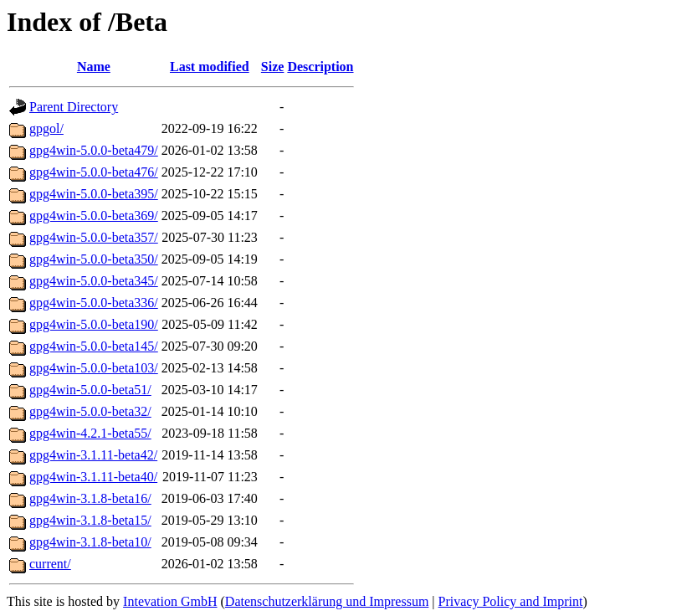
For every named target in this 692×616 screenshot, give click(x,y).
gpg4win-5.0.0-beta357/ (94, 237)
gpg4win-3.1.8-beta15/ (90, 520)
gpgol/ (46, 128)
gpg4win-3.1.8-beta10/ (90, 542)
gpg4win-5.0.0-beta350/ (94, 259)
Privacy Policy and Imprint (511, 601)
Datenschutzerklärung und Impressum (327, 601)
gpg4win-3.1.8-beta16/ (90, 498)
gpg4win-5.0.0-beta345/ (94, 281)
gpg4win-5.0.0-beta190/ (94, 324)
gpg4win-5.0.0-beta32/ (90, 411)
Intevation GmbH (170, 601)
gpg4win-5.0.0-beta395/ (94, 194)
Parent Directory (74, 107)
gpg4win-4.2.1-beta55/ (90, 433)
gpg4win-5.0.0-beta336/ (94, 303)
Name (94, 67)
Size (273, 67)
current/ (50, 564)
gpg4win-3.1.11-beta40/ (93, 477)
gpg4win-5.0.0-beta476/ (94, 172)
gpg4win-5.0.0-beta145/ (94, 346)
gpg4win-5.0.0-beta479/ (94, 150)
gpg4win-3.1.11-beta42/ (93, 455)
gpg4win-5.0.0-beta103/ (94, 368)
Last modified (210, 67)
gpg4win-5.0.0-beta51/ (90, 390)
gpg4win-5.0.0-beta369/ (94, 216)
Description (320, 67)
